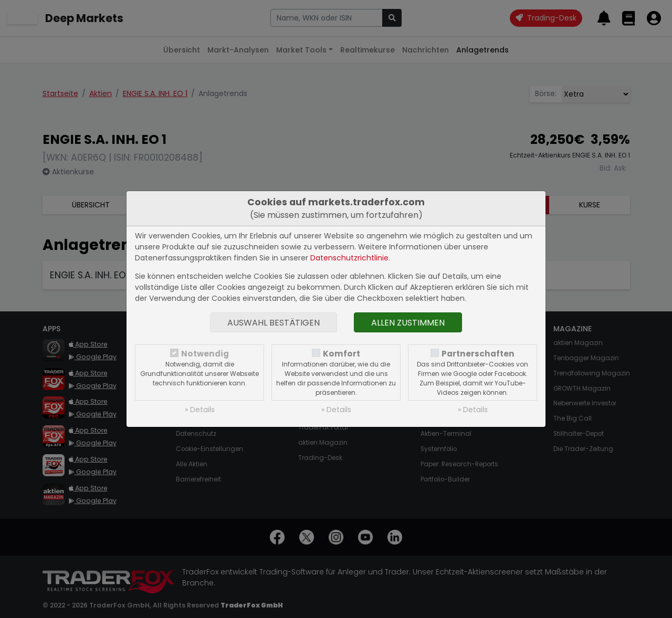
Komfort (342, 354)
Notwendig (205, 354)
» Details (200, 410)
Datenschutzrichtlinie (349, 258)
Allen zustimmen (408, 323)
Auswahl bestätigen (274, 323)
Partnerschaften (478, 354)
